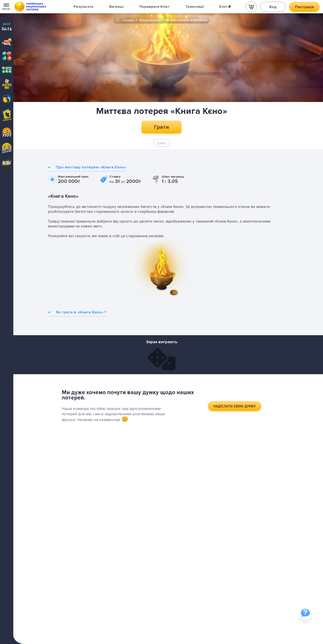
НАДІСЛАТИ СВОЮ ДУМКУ (235, 406)
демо (162, 143)
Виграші (116, 7)
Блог (225, 7)
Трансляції (194, 7)
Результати (84, 7)
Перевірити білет (154, 7)
